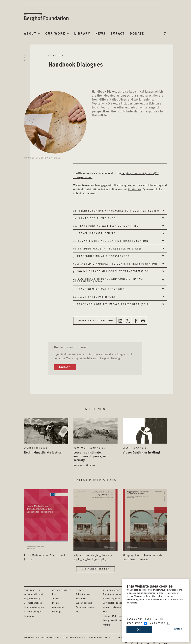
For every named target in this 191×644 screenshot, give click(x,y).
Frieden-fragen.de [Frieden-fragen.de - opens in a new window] (111, 598)
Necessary (143, 619)
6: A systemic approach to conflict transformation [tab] (115, 264)
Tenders (56, 598)
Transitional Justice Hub (114, 594)
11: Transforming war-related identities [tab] (106, 226)
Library (82, 33)
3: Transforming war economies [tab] (99, 289)
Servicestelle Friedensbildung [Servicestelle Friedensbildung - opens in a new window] (117, 603)
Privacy (110, 637)
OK (139, 629)
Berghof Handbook (33, 603)
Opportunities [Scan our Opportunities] (62, 590)
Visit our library (96, 569)
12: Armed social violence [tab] (94, 218)
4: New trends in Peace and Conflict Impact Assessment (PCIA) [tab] (109, 280)
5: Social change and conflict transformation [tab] (111, 271)
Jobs (54, 594)
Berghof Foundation (46, 17)
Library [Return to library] (25, 59)
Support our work (84, 603)
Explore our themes (85, 607)
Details (178, 629)
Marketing (158, 623)
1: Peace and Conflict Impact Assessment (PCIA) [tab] (112, 304)
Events (55, 603)
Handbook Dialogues (34, 607)
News (101, 33)
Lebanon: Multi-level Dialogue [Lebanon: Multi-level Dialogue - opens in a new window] (117, 616)
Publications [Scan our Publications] (33, 590)
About (30, 33)
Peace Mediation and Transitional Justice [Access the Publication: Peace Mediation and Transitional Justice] (44, 557)
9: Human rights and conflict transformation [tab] (111, 241)
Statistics (135, 623)
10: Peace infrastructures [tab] (95, 233)
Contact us (135, 189)
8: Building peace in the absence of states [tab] (108, 249)
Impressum (95, 637)
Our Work (55, 33)
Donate (137, 33)
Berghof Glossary (32, 598)
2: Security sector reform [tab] (95, 297)
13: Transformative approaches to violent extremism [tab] (116, 211)
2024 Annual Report (33, 594)
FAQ (78, 612)
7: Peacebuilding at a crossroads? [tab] (101, 256)
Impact (118, 33)
